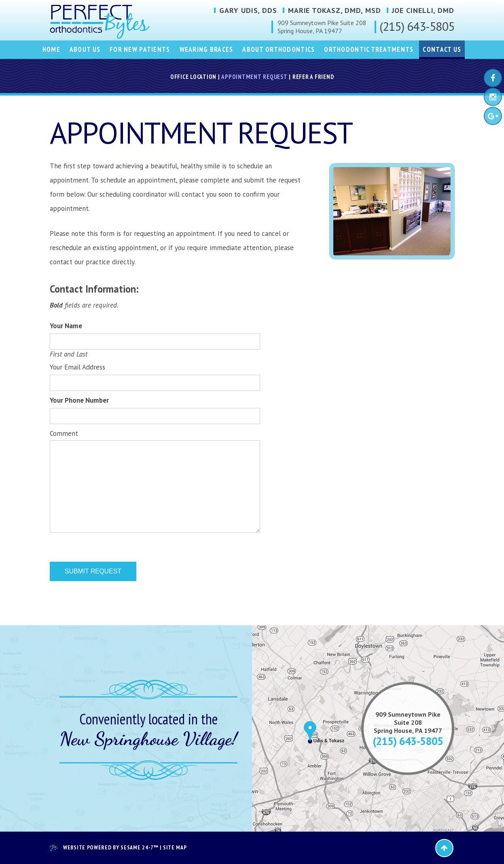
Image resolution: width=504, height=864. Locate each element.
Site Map (175, 848)
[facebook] (493, 78)
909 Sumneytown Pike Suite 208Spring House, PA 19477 (322, 27)
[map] (252, 728)
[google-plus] (493, 116)
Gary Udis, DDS (248, 11)
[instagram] (493, 97)
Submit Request (93, 571)
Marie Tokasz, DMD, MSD (335, 11)
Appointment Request (254, 77)
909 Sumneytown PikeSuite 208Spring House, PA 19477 (408, 722)
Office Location (193, 77)
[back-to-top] (444, 848)
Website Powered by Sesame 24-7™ (104, 848)
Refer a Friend (313, 77)
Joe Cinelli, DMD (423, 11)
